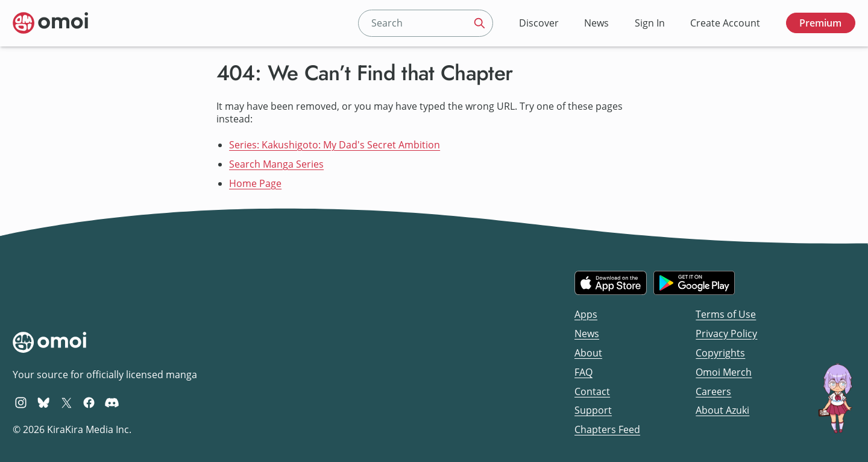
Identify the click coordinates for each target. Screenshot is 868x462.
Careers (713, 391)
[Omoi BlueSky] (44, 402)
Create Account (725, 23)
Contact (592, 391)
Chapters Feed (607, 429)
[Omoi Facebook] (89, 402)
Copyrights (720, 353)
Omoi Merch (724, 372)
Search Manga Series (276, 164)
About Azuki (722, 410)
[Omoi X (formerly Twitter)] (67, 402)
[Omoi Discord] (112, 402)
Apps (586, 314)
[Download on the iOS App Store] (611, 283)
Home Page (255, 183)
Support (593, 410)
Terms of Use (726, 314)
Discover (539, 23)
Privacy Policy (726, 334)
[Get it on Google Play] (694, 283)
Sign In (650, 23)
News (596, 23)
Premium (820, 23)
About (588, 353)
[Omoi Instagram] (21, 402)
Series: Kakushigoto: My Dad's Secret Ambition (335, 145)
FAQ (583, 372)
